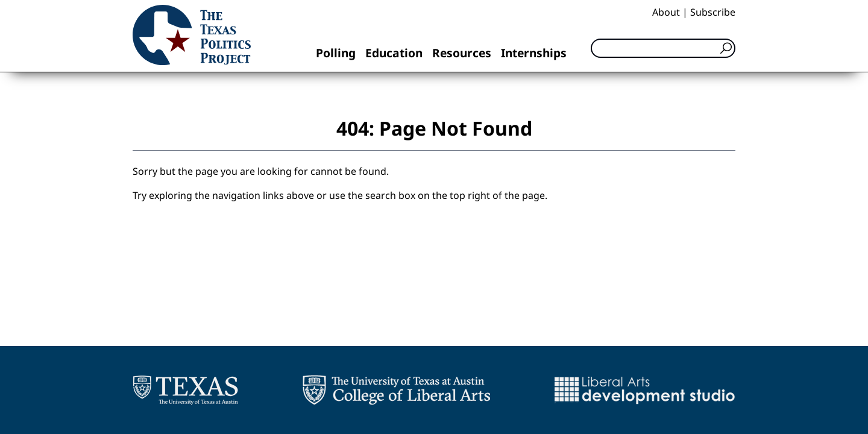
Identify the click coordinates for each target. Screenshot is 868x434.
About (666, 12)
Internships (534, 53)
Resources (462, 53)
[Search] (663, 48)
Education (394, 53)
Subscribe (713, 12)
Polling (336, 53)
